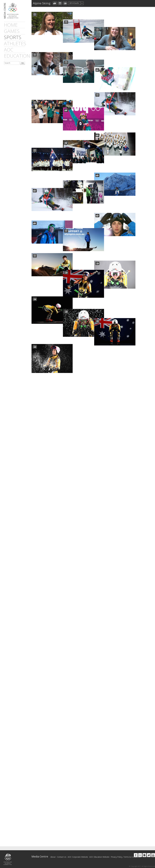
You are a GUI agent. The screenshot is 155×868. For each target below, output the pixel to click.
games (12, 31)
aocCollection (55, 3)
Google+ (140, 855)
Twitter (149, 855)
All (87, 3)
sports (13, 37)
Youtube (153, 855)
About (53, 857)
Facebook (136, 855)
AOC (9, 50)
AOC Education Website (99, 857)
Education (17, 56)
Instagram (144, 855)
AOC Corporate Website (78, 857)
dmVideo (60, 3)
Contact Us (62, 857)
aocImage (65, 3)
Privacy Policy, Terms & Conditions (126, 857)
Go (23, 63)
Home (11, 25)
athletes (15, 43)
